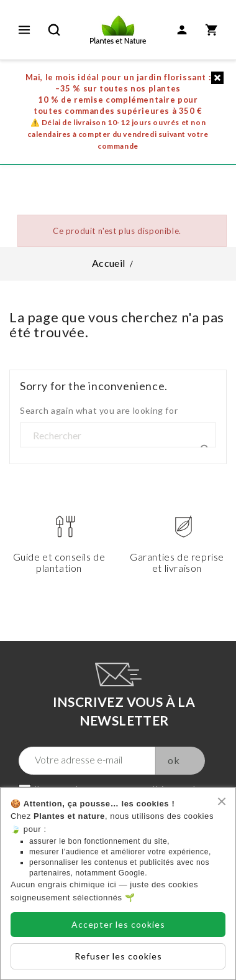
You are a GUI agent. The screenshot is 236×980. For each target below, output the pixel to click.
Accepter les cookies (118, 924)
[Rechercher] (118, 436)
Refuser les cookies (118, 956)
